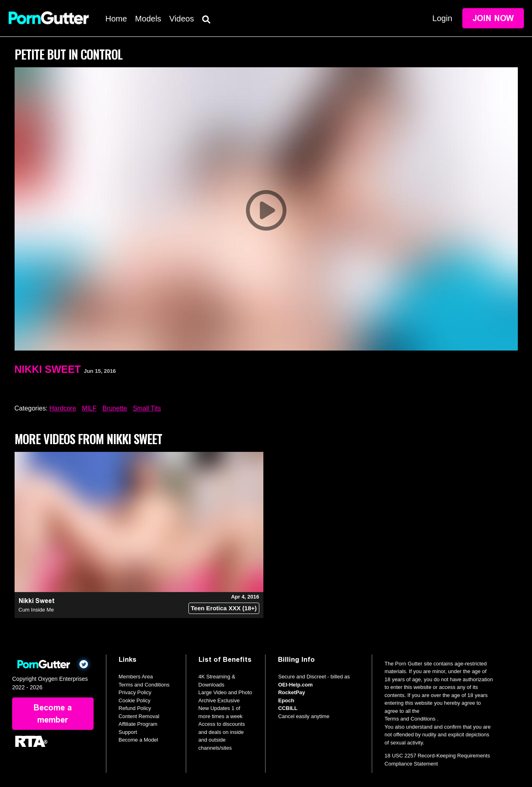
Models (148, 19)
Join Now (493, 18)
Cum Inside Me (36, 610)
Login (442, 18)
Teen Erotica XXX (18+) (224, 608)
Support (128, 732)
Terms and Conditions (144, 685)
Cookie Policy (135, 700)
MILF (89, 408)
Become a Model (139, 740)
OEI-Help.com (295, 685)
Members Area (136, 677)
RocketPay (291, 692)
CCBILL (288, 708)
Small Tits (147, 408)
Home (116, 19)
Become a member (53, 714)
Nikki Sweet (48, 369)
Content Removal (139, 716)
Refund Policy (135, 708)
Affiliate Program (138, 724)
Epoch (286, 700)
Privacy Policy (135, 692)
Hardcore (63, 408)
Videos (182, 19)
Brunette (115, 408)
